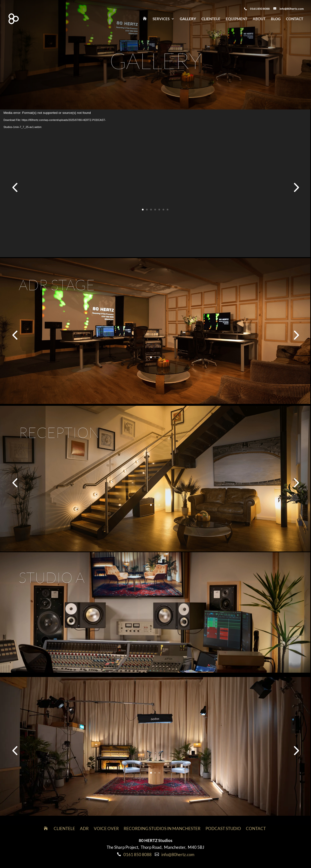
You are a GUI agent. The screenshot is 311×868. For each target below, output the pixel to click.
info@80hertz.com (178, 854)
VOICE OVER (106, 828)
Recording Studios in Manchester (162, 828)
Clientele (211, 19)
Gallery (188, 19)
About (259, 19)
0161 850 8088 (138, 854)
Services (161, 19)
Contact (295, 19)
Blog (276, 19)
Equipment (237, 19)
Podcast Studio (223, 828)
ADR (84, 828)
